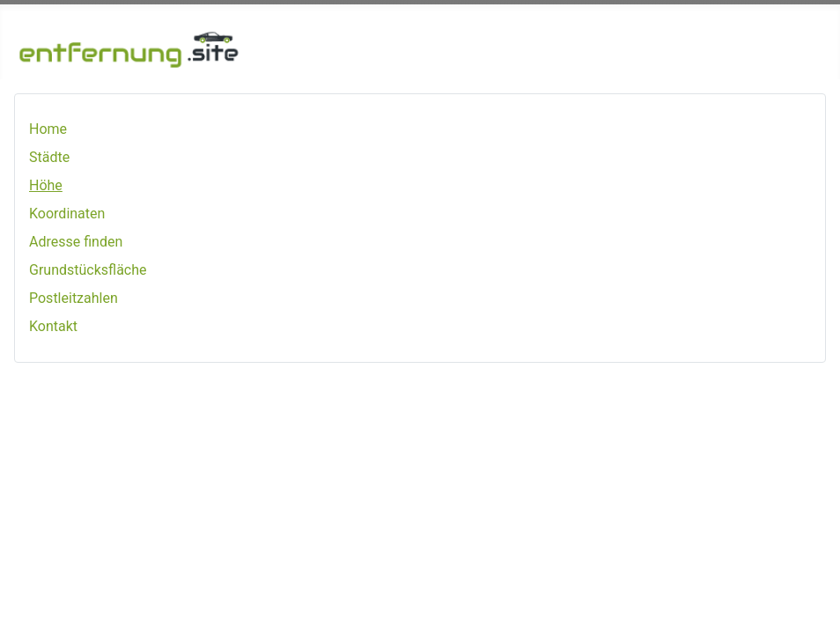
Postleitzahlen (74, 298)
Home (48, 129)
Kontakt (53, 326)
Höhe (46, 185)
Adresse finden (76, 242)
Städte (49, 157)
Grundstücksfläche (88, 270)
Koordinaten (67, 214)
